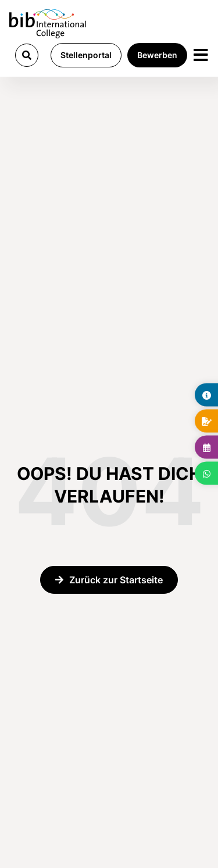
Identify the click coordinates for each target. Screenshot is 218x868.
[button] (27, 55)
